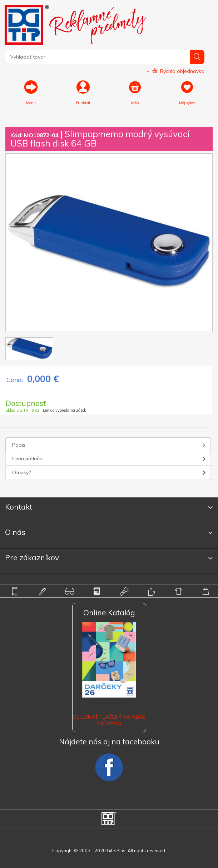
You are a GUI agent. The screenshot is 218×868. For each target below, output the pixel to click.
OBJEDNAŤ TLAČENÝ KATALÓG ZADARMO (109, 720)
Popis (19, 445)
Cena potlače (27, 458)
